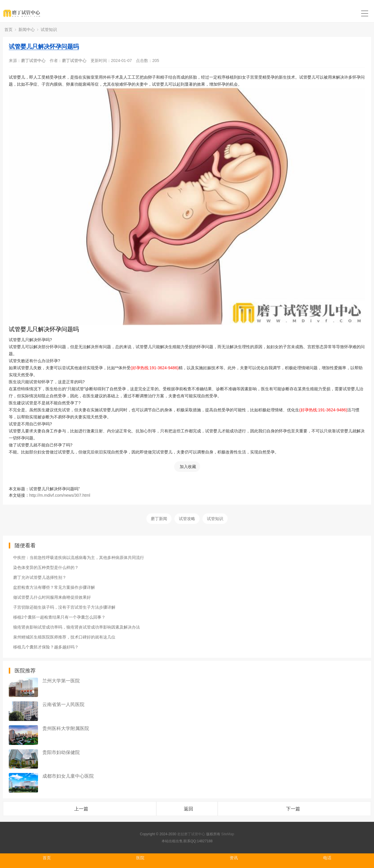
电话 (327, 858)
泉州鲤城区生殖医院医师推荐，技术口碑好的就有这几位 (64, 637)
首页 (8, 30)
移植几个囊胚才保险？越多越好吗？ (46, 647)
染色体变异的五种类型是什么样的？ (46, 567)
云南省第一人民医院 (63, 704)
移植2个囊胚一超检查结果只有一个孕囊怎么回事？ (59, 617)
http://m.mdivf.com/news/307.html (60, 495)
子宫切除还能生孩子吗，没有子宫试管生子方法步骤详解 (64, 607)
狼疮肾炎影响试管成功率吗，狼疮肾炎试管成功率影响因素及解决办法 (77, 627)
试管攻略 (187, 519)
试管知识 (49, 30)
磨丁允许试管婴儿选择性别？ (40, 577)
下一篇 (293, 809)
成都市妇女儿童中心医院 (68, 776)
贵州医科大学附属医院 (66, 728)
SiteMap (228, 834)
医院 (140, 858)
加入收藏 (188, 467)
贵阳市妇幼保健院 (61, 752)
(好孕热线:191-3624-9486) (155, 368)
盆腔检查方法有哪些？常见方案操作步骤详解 (54, 587)
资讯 (234, 858)
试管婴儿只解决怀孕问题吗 (44, 46)
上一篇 (81, 809)
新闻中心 (27, 30)
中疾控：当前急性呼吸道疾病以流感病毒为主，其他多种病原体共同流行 (79, 558)
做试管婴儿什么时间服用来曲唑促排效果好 (52, 597)
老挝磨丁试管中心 (191, 834)
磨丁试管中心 (33, 61)
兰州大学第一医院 (61, 681)
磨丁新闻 (159, 519)
